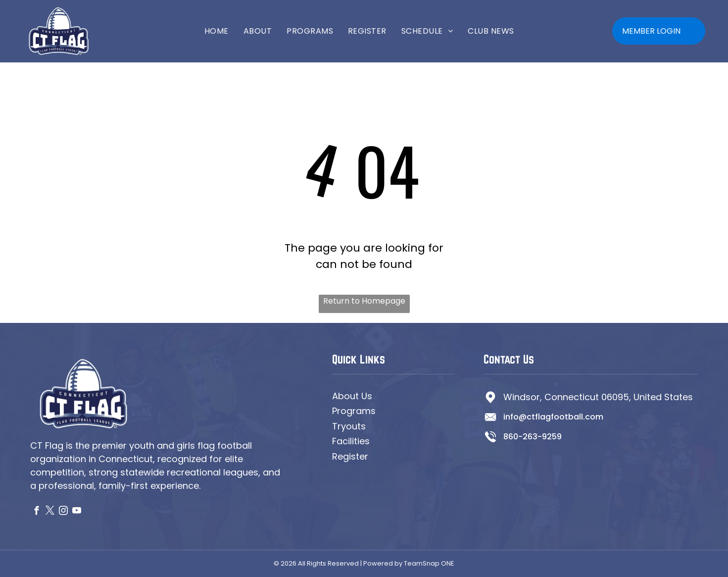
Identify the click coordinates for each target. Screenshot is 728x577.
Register (350, 456)
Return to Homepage (364, 301)
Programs (354, 411)
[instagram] (64, 512)
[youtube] (77, 512)
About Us (352, 396)
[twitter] (50, 512)
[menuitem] (217, 31)
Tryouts (349, 426)
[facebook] (37, 512)
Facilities (351, 441)
